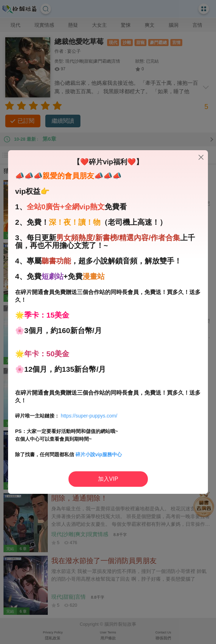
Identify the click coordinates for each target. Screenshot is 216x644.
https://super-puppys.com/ (89, 416)
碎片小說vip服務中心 (99, 454)
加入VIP (108, 479)
